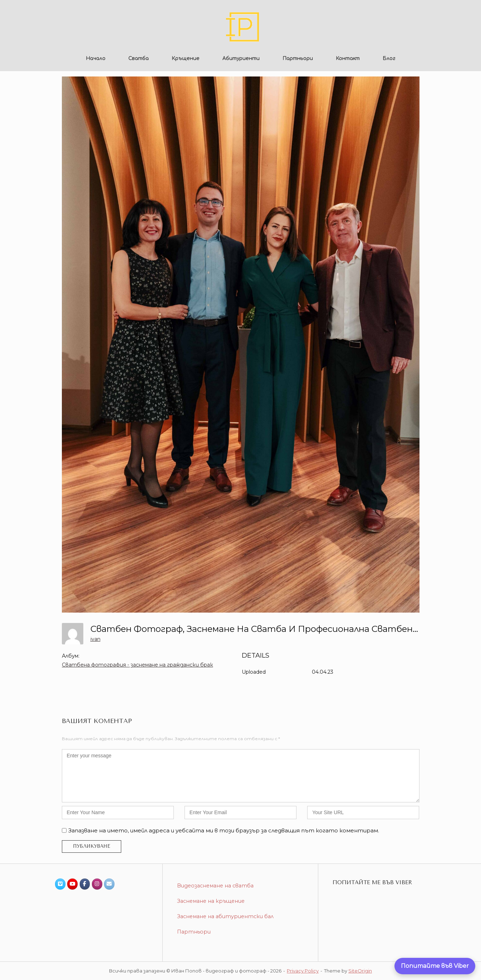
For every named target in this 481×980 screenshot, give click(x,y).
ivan (95, 639)
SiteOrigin (360, 971)
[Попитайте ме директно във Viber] (435, 966)
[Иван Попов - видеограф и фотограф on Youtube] (72, 884)
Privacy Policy (303, 971)
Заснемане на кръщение (211, 901)
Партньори (298, 58)
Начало (96, 58)
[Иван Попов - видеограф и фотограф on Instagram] (97, 884)
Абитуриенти (241, 58)
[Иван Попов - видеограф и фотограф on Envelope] (109, 884)
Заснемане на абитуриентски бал (225, 916)
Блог (389, 58)
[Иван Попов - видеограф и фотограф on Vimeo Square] (60, 884)
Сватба (139, 58)
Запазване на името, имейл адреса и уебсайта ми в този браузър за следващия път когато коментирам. (224, 830)
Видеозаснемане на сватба (215, 886)
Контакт (348, 58)
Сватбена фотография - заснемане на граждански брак (138, 665)
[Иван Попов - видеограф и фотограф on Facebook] (85, 884)
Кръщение (186, 58)
